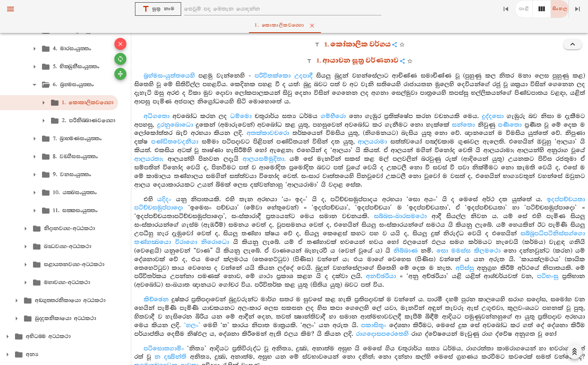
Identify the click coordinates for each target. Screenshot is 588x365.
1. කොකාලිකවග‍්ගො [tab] (295, 25)
